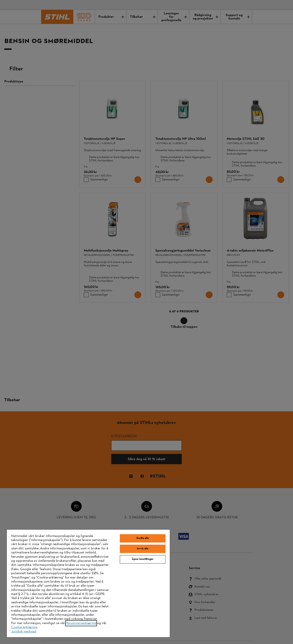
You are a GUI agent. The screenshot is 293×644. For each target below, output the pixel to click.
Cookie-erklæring (24, 627)
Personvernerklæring (81, 623)
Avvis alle (143, 549)
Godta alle (143, 538)
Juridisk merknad (24, 632)
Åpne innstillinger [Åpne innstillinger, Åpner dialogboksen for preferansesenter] (143, 559)
